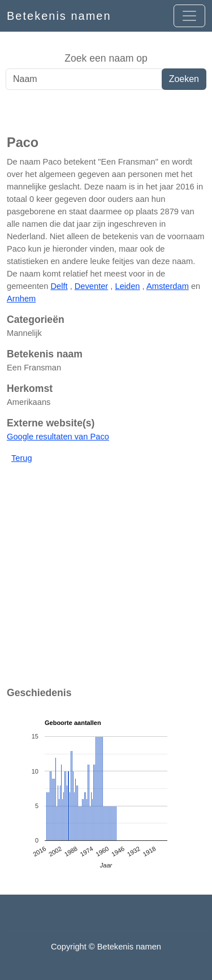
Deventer (91, 286)
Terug (22, 458)
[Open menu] (189, 16)
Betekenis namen (59, 16)
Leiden (127, 286)
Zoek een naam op (106, 58)
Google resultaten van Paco (58, 437)
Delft (59, 286)
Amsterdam (168, 286)
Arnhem (21, 299)
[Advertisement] (106, 113)
